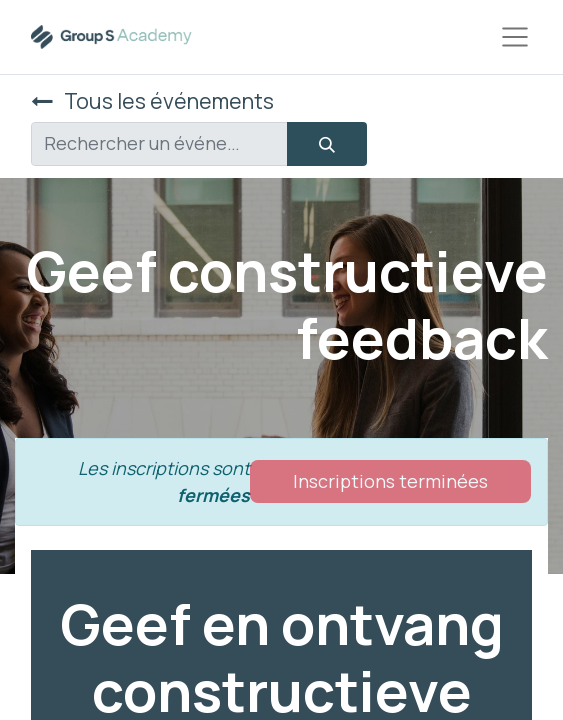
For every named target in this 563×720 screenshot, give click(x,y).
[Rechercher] (327, 144)
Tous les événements (152, 100)
